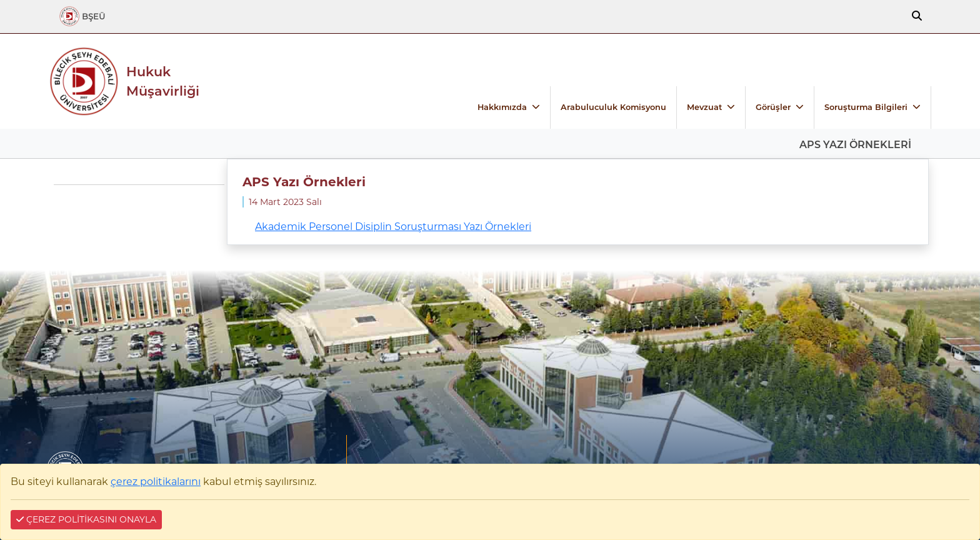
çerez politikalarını (156, 482)
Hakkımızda (502, 107)
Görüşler (773, 107)
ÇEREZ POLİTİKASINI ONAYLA (86, 519)
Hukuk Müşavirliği (163, 81)
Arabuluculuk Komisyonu (613, 107)
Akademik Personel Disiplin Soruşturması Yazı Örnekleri (393, 227)
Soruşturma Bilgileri (866, 107)
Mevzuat (704, 107)
